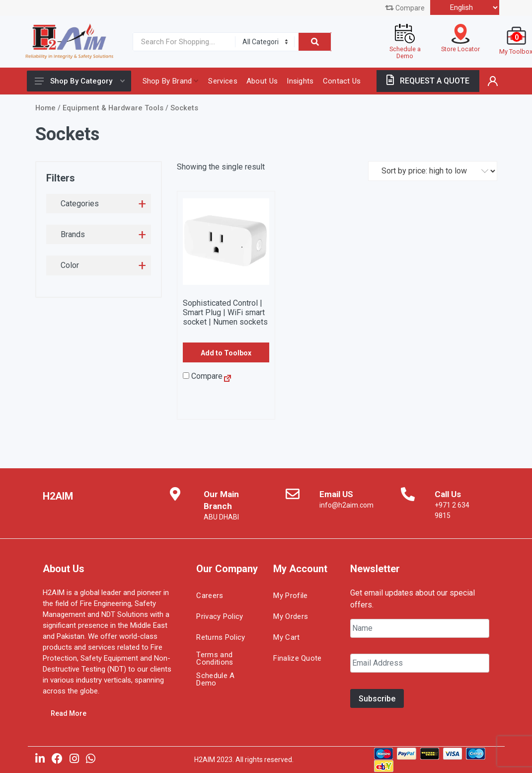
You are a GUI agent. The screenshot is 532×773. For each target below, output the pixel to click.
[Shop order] (433, 171)
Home (45, 108)
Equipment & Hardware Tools (113, 108)
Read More (69, 713)
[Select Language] (465, 7)
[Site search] (182, 42)
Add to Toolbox (226, 353)
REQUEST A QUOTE (428, 81)
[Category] (265, 42)
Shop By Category (80, 81)
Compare (405, 8)
